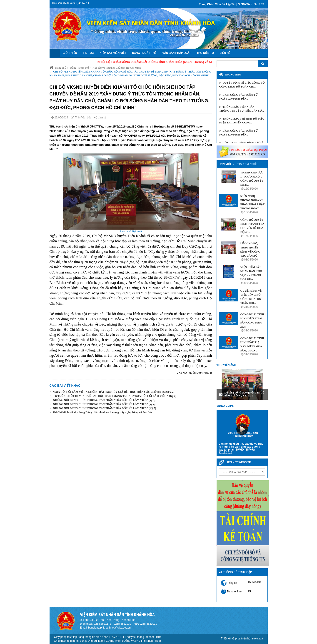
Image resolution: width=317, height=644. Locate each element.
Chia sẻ (100, 118)
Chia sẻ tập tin (225, 4)
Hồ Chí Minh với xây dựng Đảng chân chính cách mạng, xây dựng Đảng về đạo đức (103, 412)
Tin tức (88, 53)
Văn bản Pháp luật (176, 53)
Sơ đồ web (245, 4)
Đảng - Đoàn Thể (144, 53)
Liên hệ (225, 53)
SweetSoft (257, 639)
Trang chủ (206, 4)
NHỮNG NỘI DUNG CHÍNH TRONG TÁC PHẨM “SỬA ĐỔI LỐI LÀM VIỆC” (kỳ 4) (104, 404)
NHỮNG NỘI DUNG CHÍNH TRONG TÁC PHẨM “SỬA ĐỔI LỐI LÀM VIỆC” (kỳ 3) (104, 400)
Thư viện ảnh (226, 365)
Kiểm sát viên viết (113, 53)
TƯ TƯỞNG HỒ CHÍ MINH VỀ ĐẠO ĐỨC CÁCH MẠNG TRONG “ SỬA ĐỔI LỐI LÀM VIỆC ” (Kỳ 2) (115, 396)
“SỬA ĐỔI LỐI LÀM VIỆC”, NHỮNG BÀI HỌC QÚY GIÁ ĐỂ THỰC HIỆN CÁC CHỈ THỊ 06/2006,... (113, 392)
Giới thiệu (70, 53)
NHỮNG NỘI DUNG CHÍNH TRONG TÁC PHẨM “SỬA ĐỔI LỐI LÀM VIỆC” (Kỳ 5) (105, 408)
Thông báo (233, 75)
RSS (259, 4)
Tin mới (226, 164)
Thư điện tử (205, 53)
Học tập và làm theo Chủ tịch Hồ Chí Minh (117, 68)
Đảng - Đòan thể (79, 68)
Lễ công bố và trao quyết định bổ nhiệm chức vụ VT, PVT (244, 394)
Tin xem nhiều (248, 164)
